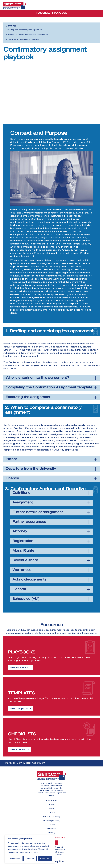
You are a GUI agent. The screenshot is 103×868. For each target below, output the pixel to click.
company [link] (16, 633)
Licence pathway (52, 821)
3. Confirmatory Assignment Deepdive (22, 40)
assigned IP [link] (38, 444)
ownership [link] (79, 139)
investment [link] (50, 633)
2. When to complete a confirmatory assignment (27, 35)
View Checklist (18, 750)
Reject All (30, 858)
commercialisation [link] (74, 149)
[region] (30, 849)
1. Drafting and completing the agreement (24, 30)
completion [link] (10, 450)
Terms (52, 825)
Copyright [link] (57, 210)
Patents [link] (31, 210)
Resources (52, 801)
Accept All (45, 858)
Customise (15, 858)
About (51, 805)
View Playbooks (19, 668)
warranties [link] (16, 270)
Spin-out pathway (52, 817)
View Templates (19, 709)
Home (52, 809)
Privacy (52, 833)
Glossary (51, 829)
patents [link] (19, 238)
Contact (51, 813)
